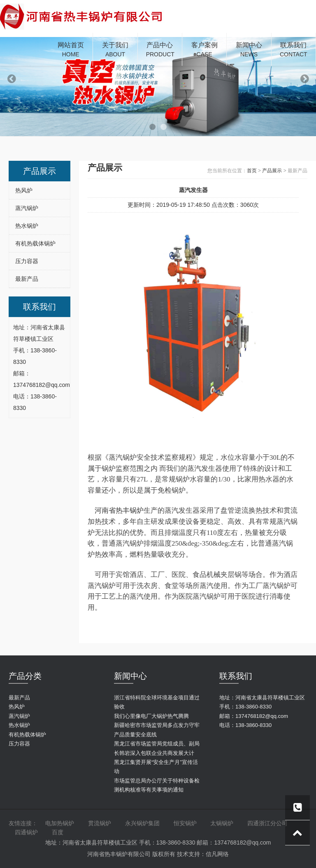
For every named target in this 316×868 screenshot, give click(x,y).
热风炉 (24, 190)
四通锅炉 (26, 832)
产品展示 (272, 171)
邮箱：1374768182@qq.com (254, 716)
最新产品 (27, 279)
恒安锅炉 (185, 823)
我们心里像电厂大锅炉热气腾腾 (151, 716)
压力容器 (27, 261)
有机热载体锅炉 (35, 243)
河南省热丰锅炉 (119, 510)
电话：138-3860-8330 (245, 725)
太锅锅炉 (222, 823)
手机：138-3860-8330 (245, 707)
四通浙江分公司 (267, 823)
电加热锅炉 (60, 823)
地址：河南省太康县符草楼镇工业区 (262, 698)
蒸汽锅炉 (27, 208)
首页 (252, 171)
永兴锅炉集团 (142, 823)
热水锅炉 (27, 226)
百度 (58, 832)
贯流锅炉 (100, 823)
